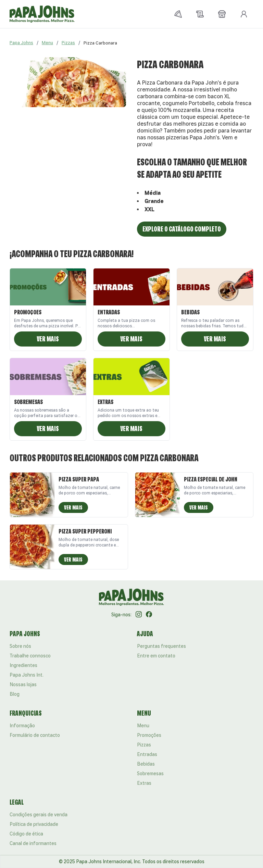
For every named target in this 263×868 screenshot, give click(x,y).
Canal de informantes (33, 843)
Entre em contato (156, 656)
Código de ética (26, 834)
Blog (15, 694)
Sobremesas (150, 773)
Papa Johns (21, 43)
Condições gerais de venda (39, 815)
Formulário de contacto (35, 735)
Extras (144, 783)
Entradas (147, 754)
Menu (47, 43)
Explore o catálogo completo (182, 229)
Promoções (149, 735)
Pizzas (68, 43)
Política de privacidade (34, 824)
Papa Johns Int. (27, 675)
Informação (22, 726)
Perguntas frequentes (161, 646)
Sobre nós (20, 646)
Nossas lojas (23, 684)
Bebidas (146, 764)
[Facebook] (149, 615)
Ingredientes (23, 665)
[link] (100, 43)
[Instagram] (139, 615)
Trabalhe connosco (30, 656)
